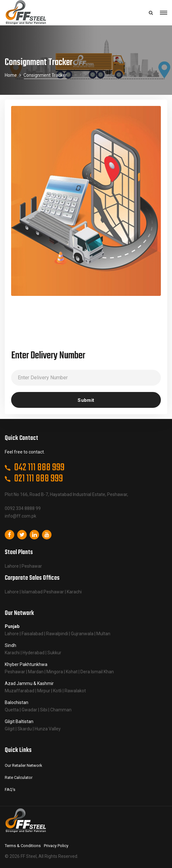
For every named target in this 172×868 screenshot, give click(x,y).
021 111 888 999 (38, 479)
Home (11, 75)
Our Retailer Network (24, 765)
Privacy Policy (56, 846)
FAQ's (10, 790)
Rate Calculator (19, 777)
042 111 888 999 (39, 468)
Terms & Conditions (23, 846)
